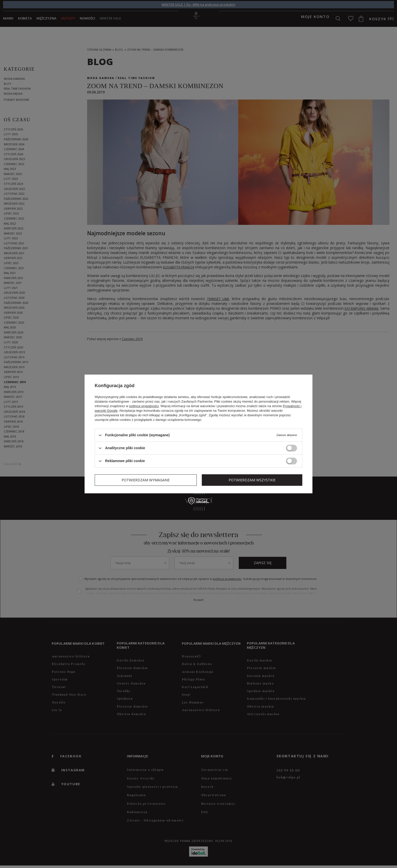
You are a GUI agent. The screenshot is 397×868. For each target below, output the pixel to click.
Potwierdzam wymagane (146, 480)
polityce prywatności (144, 406)
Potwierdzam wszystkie (252, 480)
